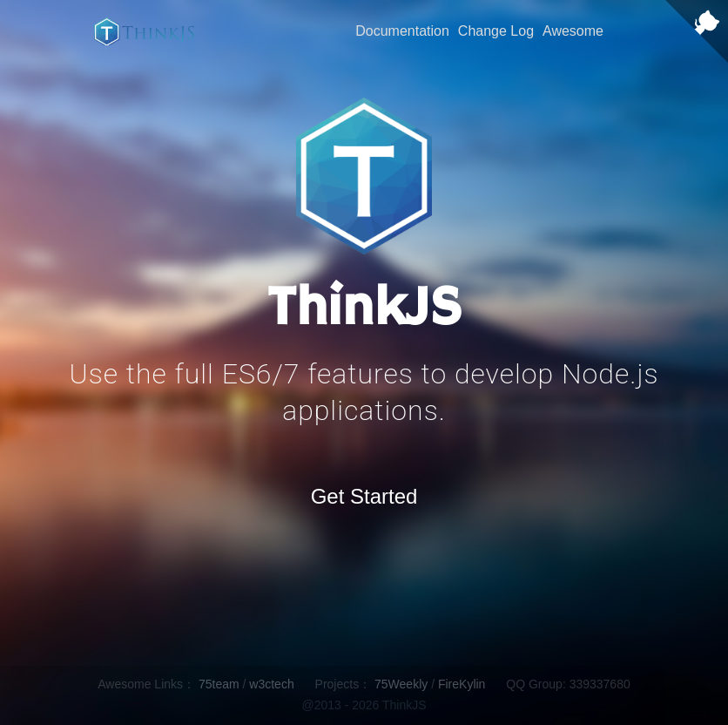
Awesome (573, 31)
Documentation (402, 31)
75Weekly (401, 684)
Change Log (496, 31)
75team (219, 684)
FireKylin (462, 684)
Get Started (364, 496)
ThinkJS (144, 31)
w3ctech (271, 684)
